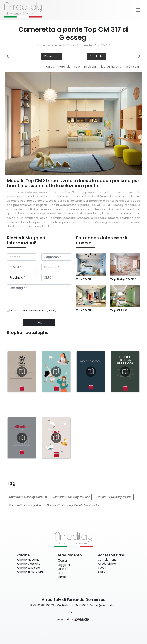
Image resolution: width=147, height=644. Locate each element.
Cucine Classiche (29, 564)
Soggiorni (64, 565)
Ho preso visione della (33, 310)
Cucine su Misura (29, 568)
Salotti (62, 569)
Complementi (107, 560)
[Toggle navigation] (138, 10)
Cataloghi (96, 56)
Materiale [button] (64, 67)
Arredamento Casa (61, 45)
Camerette (84, 45)
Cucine (23, 555)
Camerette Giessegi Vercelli (71, 497)
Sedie (101, 572)
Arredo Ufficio (107, 564)
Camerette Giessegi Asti (25, 505)
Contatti (74, 612)
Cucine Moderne (28, 560)
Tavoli (102, 568)
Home (41, 45)
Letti (60, 573)
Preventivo (51, 56)
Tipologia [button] (90, 67)
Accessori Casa (112, 555)
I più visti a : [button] (133, 67)
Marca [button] (50, 67)
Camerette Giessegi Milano (114, 497)
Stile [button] (77, 67)
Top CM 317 (102, 45)
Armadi (62, 577)
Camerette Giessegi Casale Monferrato (73, 505)
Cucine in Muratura (30, 572)
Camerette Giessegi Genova (28, 497)
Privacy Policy (48, 310)
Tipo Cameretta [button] (110, 67)
